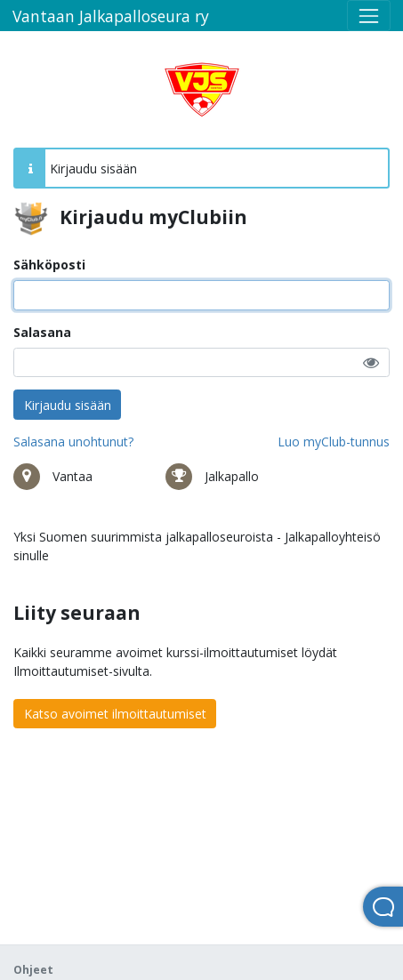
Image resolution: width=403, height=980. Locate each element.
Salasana (42, 332)
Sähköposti (49, 265)
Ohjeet (33, 970)
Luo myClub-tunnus (334, 442)
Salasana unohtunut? (73, 442)
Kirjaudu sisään (68, 405)
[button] (371, 362)
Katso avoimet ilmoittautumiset (115, 714)
